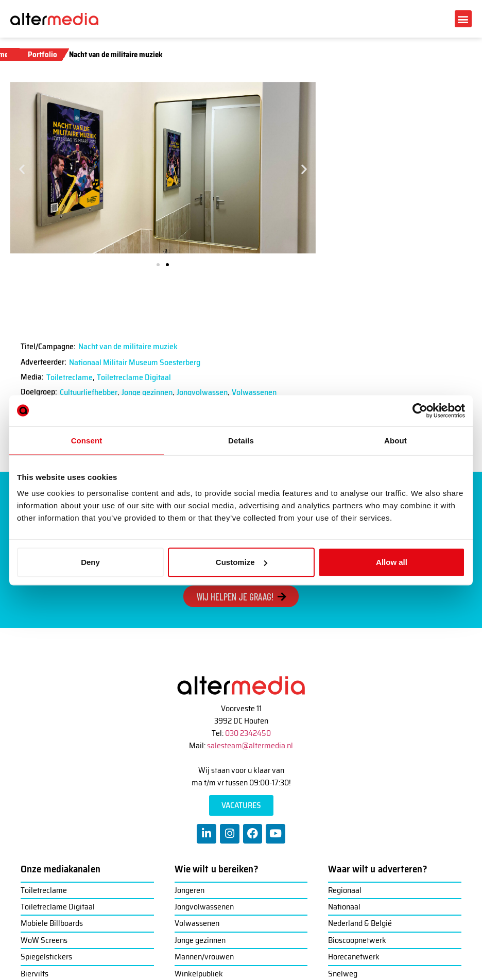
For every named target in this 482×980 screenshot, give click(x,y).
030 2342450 (248, 733)
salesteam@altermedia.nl (250, 745)
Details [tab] (241, 440)
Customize (242, 562)
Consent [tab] (87, 440)
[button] (463, 19)
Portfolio (42, 55)
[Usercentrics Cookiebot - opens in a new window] (420, 410)
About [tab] (395, 440)
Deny (90, 562)
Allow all (392, 562)
